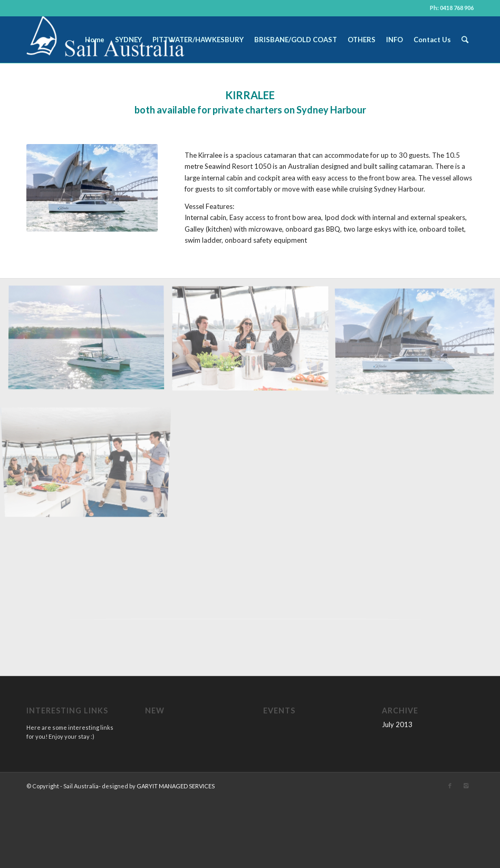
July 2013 (397, 724)
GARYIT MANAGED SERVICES (176, 786)
